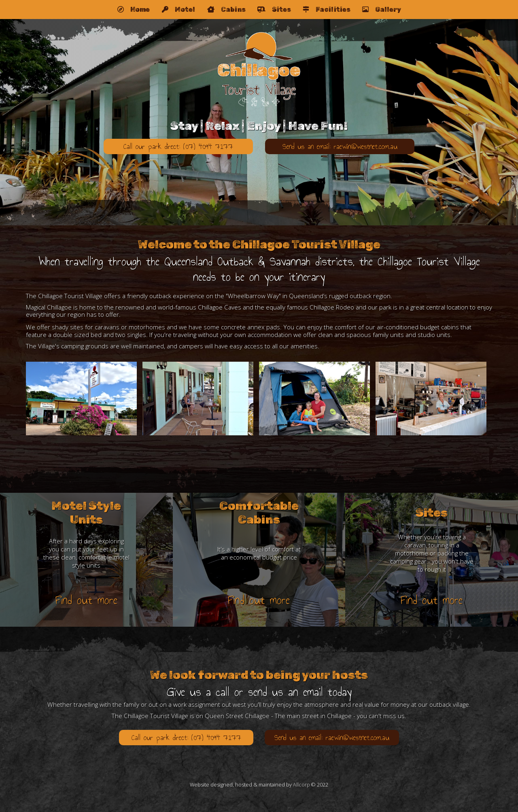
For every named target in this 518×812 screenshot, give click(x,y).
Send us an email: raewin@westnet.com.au (340, 146)
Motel (178, 10)
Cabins (226, 10)
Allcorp (301, 784)
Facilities (326, 10)
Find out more (86, 600)
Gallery (382, 10)
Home (134, 10)
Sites (274, 10)
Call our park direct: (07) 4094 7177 (178, 146)
